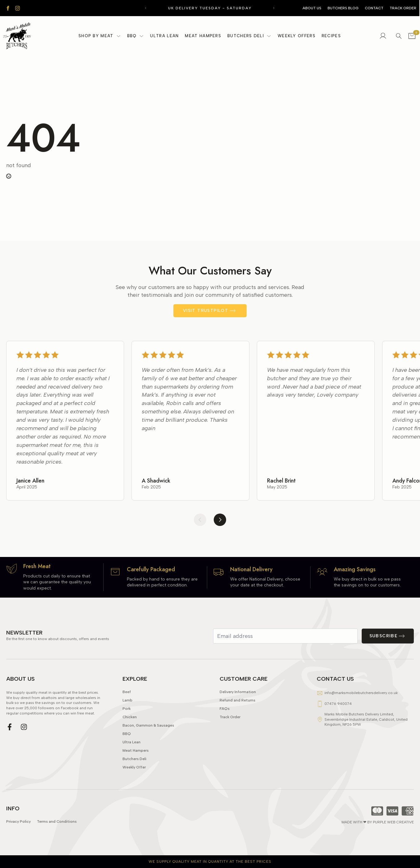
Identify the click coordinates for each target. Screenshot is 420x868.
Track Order (403, 8)
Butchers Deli (246, 36)
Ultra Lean (164, 36)
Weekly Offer (134, 781)
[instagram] (18, 8)
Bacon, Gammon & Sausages (148, 739)
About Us (312, 8)
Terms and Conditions (57, 835)
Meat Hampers (203, 36)
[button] (145, 8)
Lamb (127, 714)
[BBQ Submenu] (142, 36)
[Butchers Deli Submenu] (269, 36)
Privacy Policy (18, 835)
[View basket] (412, 36)
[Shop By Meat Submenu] (119, 36)
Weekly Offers (297, 36)
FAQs (225, 722)
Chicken (130, 731)
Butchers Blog (343, 8)
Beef (127, 706)
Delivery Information (238, 706)
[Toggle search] (399, 36)
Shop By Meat (96, 36)
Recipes (331, 36)
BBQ (132, 36)
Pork (127, 722)
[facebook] (8, 8)
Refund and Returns (237, 714)
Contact (374, 8)
